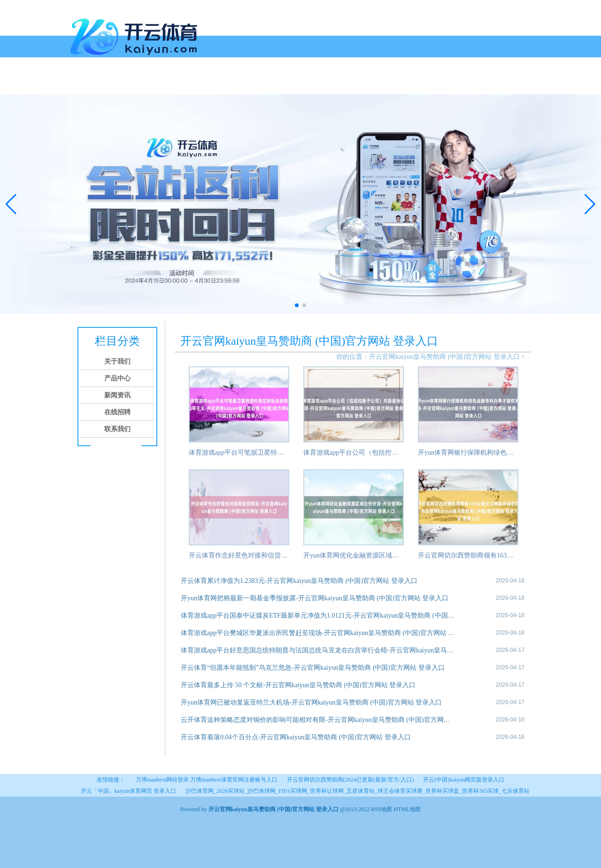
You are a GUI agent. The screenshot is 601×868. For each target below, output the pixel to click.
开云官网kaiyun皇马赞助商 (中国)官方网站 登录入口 (444, 357)
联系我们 (252, 83)
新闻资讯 (180, 83)
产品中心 (145, 83)
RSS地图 (381, 809)
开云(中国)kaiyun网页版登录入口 (464, 780)
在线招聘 (216, 83)
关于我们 (109, 83)
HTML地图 (407, 809)
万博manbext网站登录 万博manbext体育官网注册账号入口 (207, 780)
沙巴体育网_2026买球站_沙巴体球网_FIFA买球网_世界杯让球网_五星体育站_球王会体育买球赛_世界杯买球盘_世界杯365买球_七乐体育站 (358, 791)
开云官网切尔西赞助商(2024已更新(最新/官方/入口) (351, 780)
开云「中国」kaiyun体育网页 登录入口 (129, 791)
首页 (81, 83)
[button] (590, 204)
